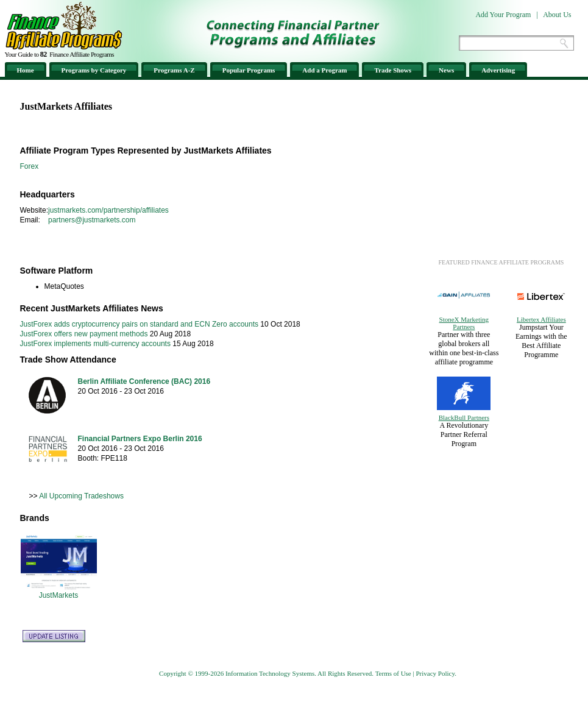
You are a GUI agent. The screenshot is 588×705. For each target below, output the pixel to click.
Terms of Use (393, 673)
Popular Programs (249, 70)
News (446, 70)
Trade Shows (393, 70)
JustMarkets (59, 595)
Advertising (498, 70)
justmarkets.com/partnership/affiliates (108, 210)
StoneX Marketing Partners (464, 323)
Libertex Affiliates (541, 319)
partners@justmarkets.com (92, 220)
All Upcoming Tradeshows (81, 496)
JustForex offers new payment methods (84, 334)
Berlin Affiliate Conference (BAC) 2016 (144, 381)
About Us (557, 15)
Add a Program (324, 70)
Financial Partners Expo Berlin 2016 (140, 439)
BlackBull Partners (464, 417)
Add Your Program (503, 15)
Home (26, 70)
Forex (30, 166)
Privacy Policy (435, 673)
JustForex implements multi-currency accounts (95, 344)
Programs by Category (94, 70)
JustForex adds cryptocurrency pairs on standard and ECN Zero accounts (140, 324)
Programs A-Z (174, 70)
